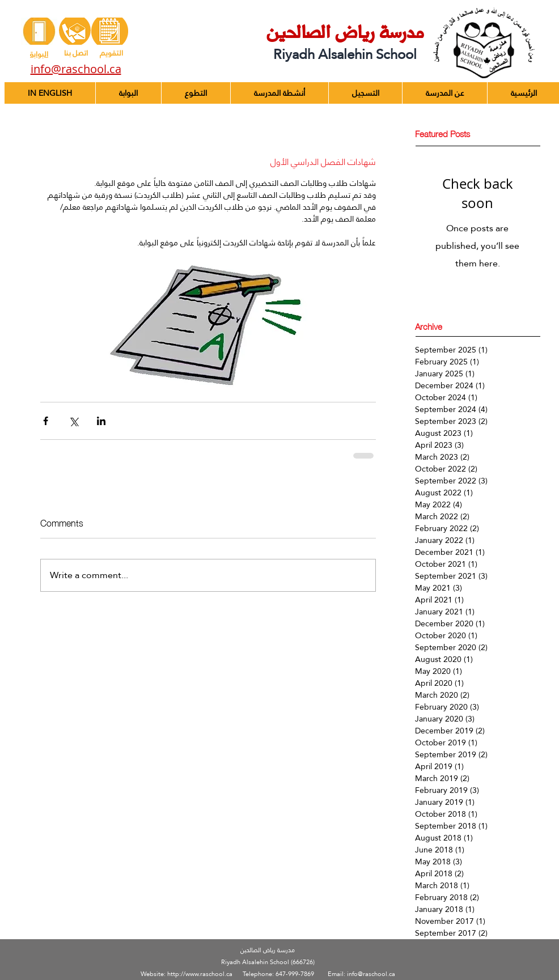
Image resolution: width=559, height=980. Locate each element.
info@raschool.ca (371, 974)
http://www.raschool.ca (200, 974)
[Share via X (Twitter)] (73, 421)
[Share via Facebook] (46, 421)
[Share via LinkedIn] (101, 421)
